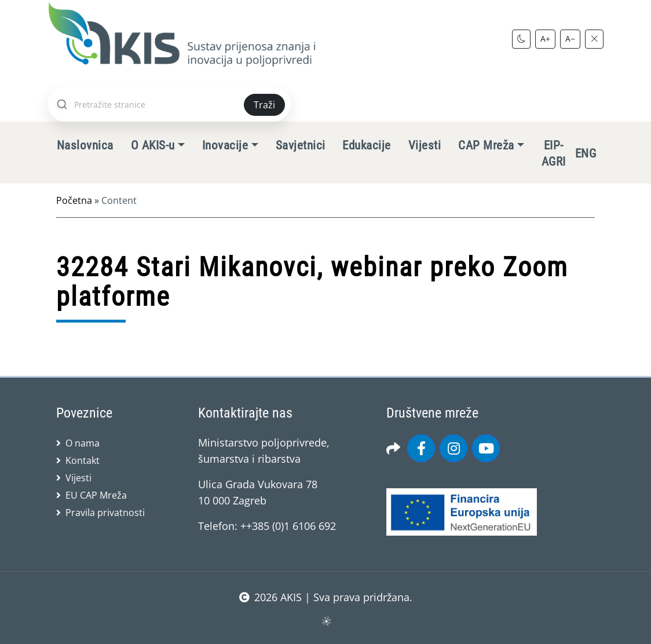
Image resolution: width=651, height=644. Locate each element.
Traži (264, 105)
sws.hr (326, 621)
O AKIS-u (153, 145)
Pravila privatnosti (105, 513)
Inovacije (225, 145)
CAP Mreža (486, 145)
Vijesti (425, 145)
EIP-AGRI (554, 153)
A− (570, 39)
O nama (83, 443)
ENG (586, 153)
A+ (545, 39)
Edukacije (366, 145)
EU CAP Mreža (96, 495)
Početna (74, 200)
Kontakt (83, 460)
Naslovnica (85, 145)
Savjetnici (301, 145)
